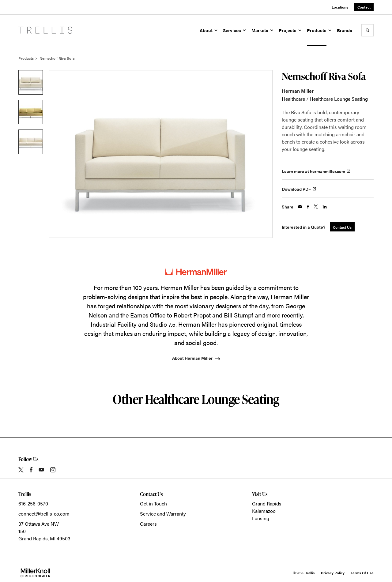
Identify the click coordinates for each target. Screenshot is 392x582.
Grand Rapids (267, 503)
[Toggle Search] (367, 30)
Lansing (261, 518)
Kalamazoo (264, 511)
